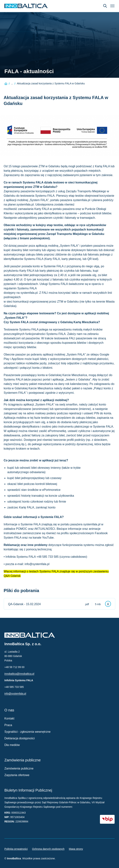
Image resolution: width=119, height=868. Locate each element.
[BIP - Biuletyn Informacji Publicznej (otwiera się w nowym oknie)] (107, 819)
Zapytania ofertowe (17, 775)
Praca (8, 725)
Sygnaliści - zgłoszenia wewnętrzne (28, 732)
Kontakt (9, 718)
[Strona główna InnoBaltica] (26, 6)
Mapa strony (76, 849)
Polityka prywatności (16, 849)
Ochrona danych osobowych (48, 849)
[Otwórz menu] (112, 6)
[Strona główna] (6, 84)
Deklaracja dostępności (20, 738)
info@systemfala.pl (15, 694)
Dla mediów (12, 745)
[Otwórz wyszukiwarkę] (105, 6)
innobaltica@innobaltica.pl (19, 674)
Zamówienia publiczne (19, 768)
